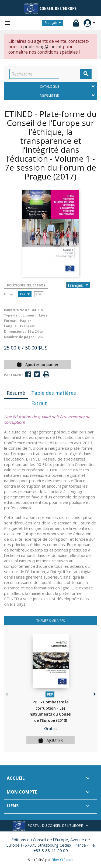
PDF (39, 294)
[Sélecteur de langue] (54, 23)
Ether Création (62, 860)
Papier (25, 294)
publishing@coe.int (42, 47)
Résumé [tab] (16, 393)
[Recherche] (34, 74)
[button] (94, 693)
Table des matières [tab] (54, 393)
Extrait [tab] (39, 403)
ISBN (8, 310)
